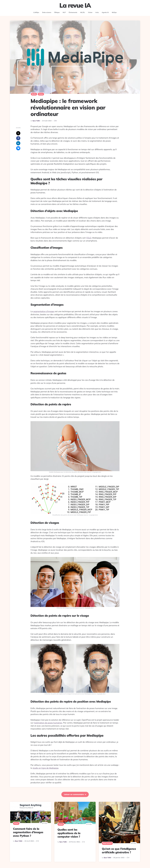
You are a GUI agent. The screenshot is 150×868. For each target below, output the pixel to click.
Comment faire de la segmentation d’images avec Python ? (28, 832)
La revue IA (75, 5)
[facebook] (18, 138)
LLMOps (36, 12)
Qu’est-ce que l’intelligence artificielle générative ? (119, 851)
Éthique (57, 12)
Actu (97, 12)
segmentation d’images (44, 311)
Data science (47, 12)
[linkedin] (18, 143)
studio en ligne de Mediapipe (46, 768)
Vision (90, 12)
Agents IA (105, 12)
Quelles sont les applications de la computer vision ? (69, 833)
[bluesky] (18, 148)
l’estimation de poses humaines (48, 723)
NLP (64, 12)
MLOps (114, 12)
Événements (73, 12)
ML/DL (83, 12)
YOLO (89, 238)
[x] (18, 133)
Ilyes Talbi (36, 121)
